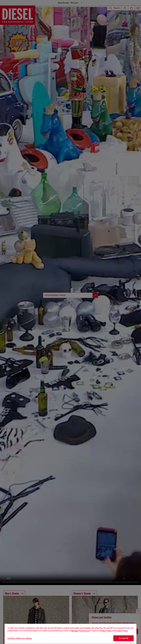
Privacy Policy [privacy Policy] (106, 631)
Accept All (124, 638)
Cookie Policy (122, 631)
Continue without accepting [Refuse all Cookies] (19, 638)
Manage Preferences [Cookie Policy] (80, 631)
